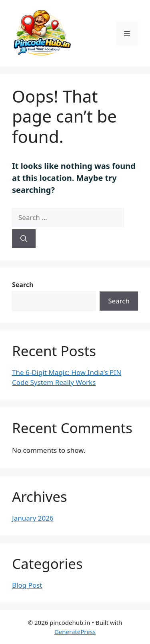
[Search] (24, 239)
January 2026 (33, 518)
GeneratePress (75, 632)
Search (23, 285)
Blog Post (27, 585)
